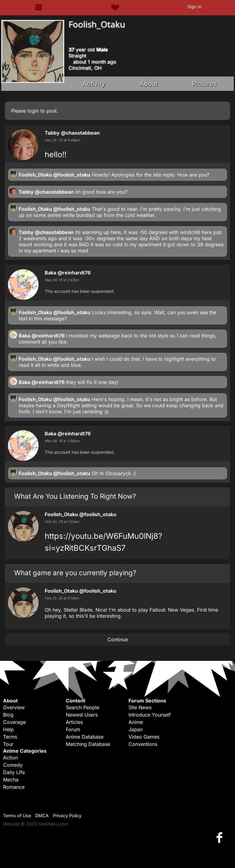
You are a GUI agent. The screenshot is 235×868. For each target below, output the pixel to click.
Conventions (143, 744)
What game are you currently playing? (75, 573)
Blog (8, 715)
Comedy (13, 765)
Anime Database (85, 737)
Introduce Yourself (150, 715)
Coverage (14, 722)
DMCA (42, 816)
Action (10, 758)
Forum (73, 729)
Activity (94, 84)
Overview (14, 707)
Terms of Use (17, 816)
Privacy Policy (67, 816)
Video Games (144, 737)
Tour (8, 744)
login (33, 111)
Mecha (11, 780)
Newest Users (82, 715)
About (149, 84)
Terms (10, 737)
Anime (136, 722)
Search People (82, 707)
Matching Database (88, 744)
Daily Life (14, 772)
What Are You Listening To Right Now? (75, 496)
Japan (136, 729)
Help (8, 729)
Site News (140, 707)
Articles (74, 722)
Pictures (204, 84)
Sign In (194, 7)
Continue (118, 639)
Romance (14, 787)
